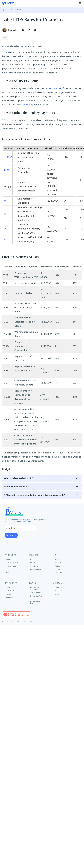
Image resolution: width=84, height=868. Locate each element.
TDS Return (35, 566)
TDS (4, 52)
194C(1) (7, 170)
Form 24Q (27, 105)
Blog (8, 588)
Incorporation (35, 569)
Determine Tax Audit (36, 597)
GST (8, 569)
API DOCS (58, 573)
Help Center (11, 591)
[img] (23, 30)
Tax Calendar (35, 593)
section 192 (55, 88)
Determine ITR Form (36, 602)
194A (10, 157)
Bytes (8, 594)
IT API (57, 559)
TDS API (58, 566)
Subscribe (11, 535)
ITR (32, 559)
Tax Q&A (9, 597)
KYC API (58, 569)
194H (5, 201)
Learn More (26, 522)
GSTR (32, 563)
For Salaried (13, 563)
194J (5, 240)
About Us (58, 588)
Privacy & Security (31, 622)
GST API (58, 563)
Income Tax (14, 563)
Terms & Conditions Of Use (12, 622)
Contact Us (59, 591)
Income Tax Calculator (35, 589)
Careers (58, 594)
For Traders (13, 566)
